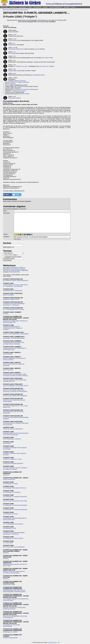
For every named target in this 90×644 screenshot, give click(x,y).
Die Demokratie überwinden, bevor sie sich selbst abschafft (14, 270)
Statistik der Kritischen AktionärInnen (13, 429)
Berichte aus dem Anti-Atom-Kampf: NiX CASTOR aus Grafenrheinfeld (14, 572)
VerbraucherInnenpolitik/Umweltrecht (13, 463)
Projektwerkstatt (21, 87)
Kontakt (50, 643)
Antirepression (13, 7)
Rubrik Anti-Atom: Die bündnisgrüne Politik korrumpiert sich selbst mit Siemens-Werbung (15, 375)
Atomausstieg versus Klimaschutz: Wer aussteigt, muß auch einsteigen (14, 343)
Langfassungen (12, 71)
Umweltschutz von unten (19, 91)
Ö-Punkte (13, 10)
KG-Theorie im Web (47, 58)
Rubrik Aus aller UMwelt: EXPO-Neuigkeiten (15, 396)
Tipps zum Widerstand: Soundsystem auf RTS (16, 386)
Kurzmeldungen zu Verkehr (10, 484)
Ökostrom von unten (22, 66)
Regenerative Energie (9, 584)
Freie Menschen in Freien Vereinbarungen (26, 89)
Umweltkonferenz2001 (39, 75)
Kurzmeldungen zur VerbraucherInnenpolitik (15, 505)
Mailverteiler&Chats (15, 272)
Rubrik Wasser (7, 443)
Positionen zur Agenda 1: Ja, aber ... (13, 459)
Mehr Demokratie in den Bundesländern (14, 547)
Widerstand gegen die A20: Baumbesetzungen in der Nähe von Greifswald (16, 434)
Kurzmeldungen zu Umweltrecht (12, 492)
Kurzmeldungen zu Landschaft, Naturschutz (15, 497)
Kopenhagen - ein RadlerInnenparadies (14, 338)
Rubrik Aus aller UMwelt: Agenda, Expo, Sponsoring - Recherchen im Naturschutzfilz (15, 391)
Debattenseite (9, 92)
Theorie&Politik (37, 7)
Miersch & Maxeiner (20, 81)
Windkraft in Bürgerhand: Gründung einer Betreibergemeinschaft (14, 608)
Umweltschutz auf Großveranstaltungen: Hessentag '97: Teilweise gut (14, 533)
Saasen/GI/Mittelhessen (56, 7)
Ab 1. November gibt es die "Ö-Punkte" (14, 309)
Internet (37, 49)
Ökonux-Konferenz (10, 84)
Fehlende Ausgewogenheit (10, 638)
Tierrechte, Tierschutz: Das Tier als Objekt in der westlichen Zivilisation (15, 468)
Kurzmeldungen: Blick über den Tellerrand (14, 488)
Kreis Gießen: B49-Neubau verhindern (13, 268)
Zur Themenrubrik (8, 543)
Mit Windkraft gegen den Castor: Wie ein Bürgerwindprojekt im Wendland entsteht (14, 591)
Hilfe (13, 247)
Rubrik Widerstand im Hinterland (12, 439)
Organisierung (22, 7)
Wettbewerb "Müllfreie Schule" (11, 299)
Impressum (6, 475)
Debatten (45, 7)
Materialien (67, 7)
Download (22, 22)
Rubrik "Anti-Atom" (8, 370)
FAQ (59, 643)
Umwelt (30, 7)
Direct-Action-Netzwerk (14, 98)
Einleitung (6, 553)
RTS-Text (11, 53)
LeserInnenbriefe (13, 40)
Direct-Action (4, 7)
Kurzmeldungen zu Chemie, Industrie (13, 538)
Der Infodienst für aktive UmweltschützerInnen (16, 281)
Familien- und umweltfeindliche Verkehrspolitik (16, 334)
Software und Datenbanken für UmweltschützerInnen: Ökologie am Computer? (13, 328)
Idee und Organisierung (23, 10)
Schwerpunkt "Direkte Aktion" (16, 49)
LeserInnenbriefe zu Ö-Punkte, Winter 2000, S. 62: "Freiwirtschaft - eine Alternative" (16, 286)
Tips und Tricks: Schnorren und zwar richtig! (15, 501)
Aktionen (8, 85)
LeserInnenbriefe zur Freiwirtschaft (13, 291)
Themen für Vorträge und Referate (20, 82)
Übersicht (6, 314)
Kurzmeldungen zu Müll (9, 528)
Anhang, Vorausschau (9, 479)
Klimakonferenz (12, 45)
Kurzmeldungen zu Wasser (10, 514)
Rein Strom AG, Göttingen (47, 66)
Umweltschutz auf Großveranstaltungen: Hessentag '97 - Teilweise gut (14, 304)
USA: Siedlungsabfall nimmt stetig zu (13, 524)
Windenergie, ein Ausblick (10, 632)
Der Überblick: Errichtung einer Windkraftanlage (11, 625)
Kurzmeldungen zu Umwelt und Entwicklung (15, 510)
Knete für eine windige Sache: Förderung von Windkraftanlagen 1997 (15, 322)
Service (73, 7)
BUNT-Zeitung (25, 94)
